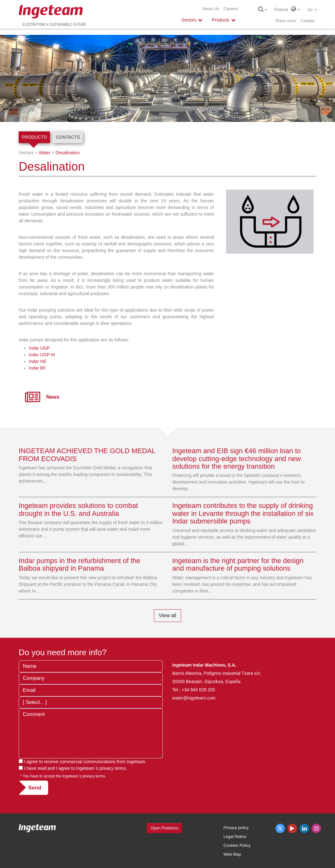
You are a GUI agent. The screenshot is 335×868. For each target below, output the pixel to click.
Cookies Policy (237, 845)
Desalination (68, 153)
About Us (211, 9)
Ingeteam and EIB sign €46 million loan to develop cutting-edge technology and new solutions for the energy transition (237, 458)
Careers (231, 9)
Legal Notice (235, 836)
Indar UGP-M (42, 355)
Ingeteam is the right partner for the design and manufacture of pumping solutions (238, 564)
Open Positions (164, 828)
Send (35, 788)
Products (34, 137)
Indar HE (38, 361)
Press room (286, 21)
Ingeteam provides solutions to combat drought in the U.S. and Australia (78, 509)
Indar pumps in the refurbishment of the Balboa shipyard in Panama (79, 564)
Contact (308, 21)
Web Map (232, 854)
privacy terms (113, 768)
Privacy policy (236, 828)
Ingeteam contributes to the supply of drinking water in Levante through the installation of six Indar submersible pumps (243, 513)
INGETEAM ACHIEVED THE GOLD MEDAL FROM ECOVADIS (87, 455)
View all (168, 615)
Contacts (68, 137)
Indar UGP (39, 348)
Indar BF (37, 368)
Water (44, 153)
